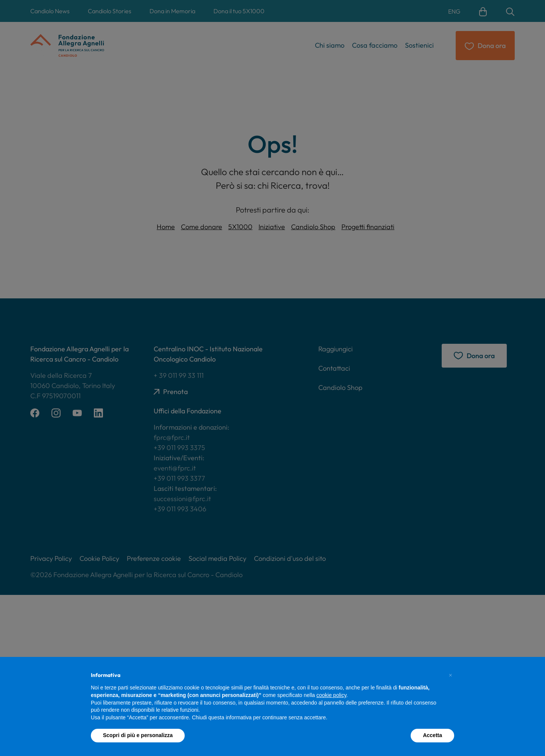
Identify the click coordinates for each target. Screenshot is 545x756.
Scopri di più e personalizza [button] (138, 735)
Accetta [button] (432, 735)
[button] (450, 675)
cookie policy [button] (331, 695)
